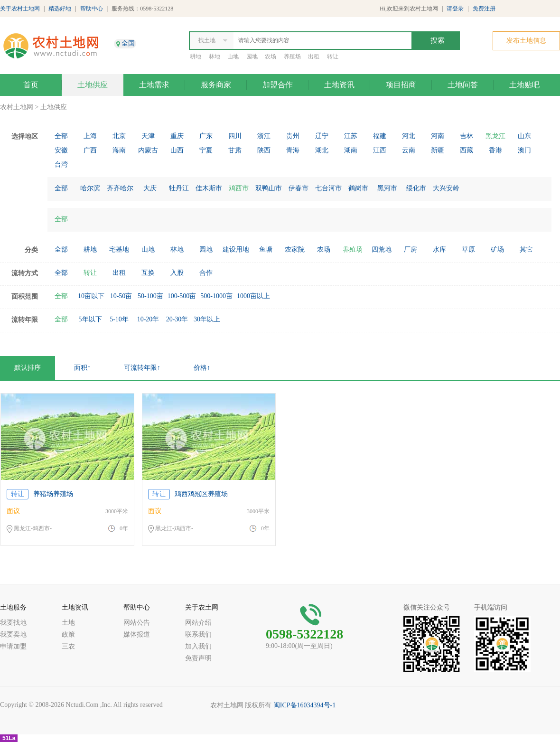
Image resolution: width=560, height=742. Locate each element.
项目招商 (401, 85)
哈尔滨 (90, 188)
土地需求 (154, 85)
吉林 (467, 136)
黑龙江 (495, 136)
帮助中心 (92, 9)
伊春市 (299, 188)
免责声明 (198, 658)
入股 (177, 273)
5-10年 (119, 319)
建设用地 (236, 249)
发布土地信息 (526, 41)
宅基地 (119, 249)
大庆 (150, 188)
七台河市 (328, 188)
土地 (68, 623)
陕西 (264, 150)
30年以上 (207, 319)
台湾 (61, 164)
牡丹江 (179, 188)
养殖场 (292, 56)
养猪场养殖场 (53, 494)
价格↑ (202, 368)
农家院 (295, 249)
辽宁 (322, 136)
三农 (68, 646)
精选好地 (60, 9)
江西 (380, 150)
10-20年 (148, 319)
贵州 (293, 136)
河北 (409, 136)
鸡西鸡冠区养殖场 (201, 494)
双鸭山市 (269, 188)
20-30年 (177, 319)
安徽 (61, 150)
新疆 (438, 150)
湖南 (351, 150)
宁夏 (206, 150)
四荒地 (382, 249)
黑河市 (387, 188)
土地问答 (463, 85)
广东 (206, 136)
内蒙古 (148, 150)
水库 (439, 249)
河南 (438, 136)
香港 (495, 150)
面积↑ (82, 368)
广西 (90, 150)
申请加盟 (13, 646)
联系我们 (198, 634)
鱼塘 (266, 249)
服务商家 (216, 85)
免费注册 (484, 9)
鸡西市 (239, 188)
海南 (119, 150)
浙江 (264, 136)
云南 (409, 150)
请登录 (455, 9)
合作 (206, 273)
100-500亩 (182, 296)
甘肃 (235, 150)
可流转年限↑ (142, 368)
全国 (128, 43)
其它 (526, 249)
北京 (119, 136)
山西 (177, 150)
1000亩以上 (253, 296)
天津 (148, 136)
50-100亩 (150, 296)
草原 (468, 249)
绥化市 (416, 188)
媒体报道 (137, 634)
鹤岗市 (358, 188)
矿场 (497, 249)
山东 (524, 136)
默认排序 (28, 368)
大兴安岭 (446, 188)
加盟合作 (278, 85)
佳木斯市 (209, 188)
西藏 (467, 150)
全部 (61, 136)
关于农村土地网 (20, 9)
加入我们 (198, 646)
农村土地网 (17, 107)
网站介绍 (198, 623)
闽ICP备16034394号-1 (304, 705)
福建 (380, 136)
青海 (293, 150)
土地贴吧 (524, 85)
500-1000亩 (216, 296)
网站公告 (137, 623)
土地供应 (93, 85)
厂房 (411, 249)
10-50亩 (121, 296)
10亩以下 (91, 296)
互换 (148, 273)
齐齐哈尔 (120, 188)
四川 (235, 136)
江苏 (351, 136)
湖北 (322, 150)
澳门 (524, 150)
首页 (31, 85)
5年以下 (90, 319)
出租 (314, 56)
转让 (333, 56)
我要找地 (13, 623)
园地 (252, 56)
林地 (215, 56)
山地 (233, 56)
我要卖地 (13, 634)
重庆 (177, 136)
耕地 (196, 56)
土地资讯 (339, 85)
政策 (68, 634)
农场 (271, 56)
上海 (90, 136)
